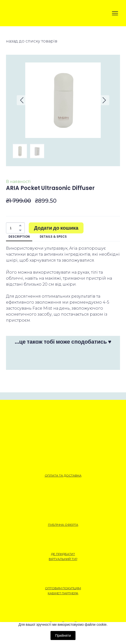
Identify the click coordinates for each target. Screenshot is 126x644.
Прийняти (63, 636)
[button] (20, 225)
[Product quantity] (14, 228)
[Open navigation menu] (115, 13)
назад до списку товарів (32, 41)
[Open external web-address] (24, 13)
